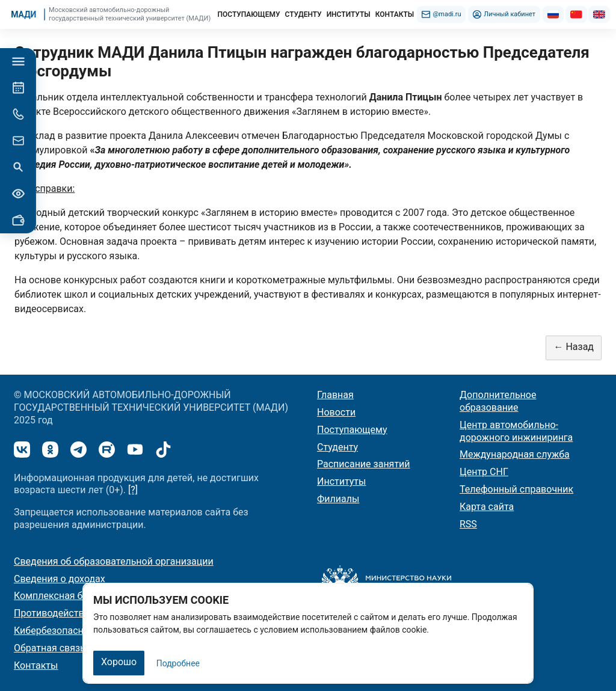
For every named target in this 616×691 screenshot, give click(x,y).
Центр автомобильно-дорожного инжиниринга (516, 431)
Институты (341, 481)
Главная (335, 395)
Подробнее (178, 663)
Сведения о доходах (60, 579)
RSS (468, 524)
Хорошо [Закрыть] (119, 662)
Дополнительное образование (498, 401)
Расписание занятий (364, 464)
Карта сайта (487, 507)
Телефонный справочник (516, 489)
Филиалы (338, 499)
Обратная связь (50, 648)
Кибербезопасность (59, 631)
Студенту (337, 447)
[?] (133, 490)
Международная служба (515, 454)
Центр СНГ (484, 472)
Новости (336, 412)
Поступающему (352, 430)
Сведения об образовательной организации (114, 561)
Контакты (36, 665)
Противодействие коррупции (80, 613)
